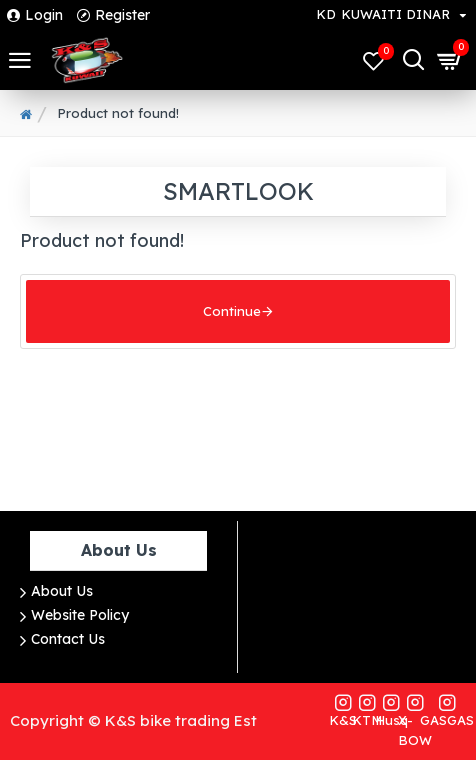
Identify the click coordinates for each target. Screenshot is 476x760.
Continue (232, 316)
